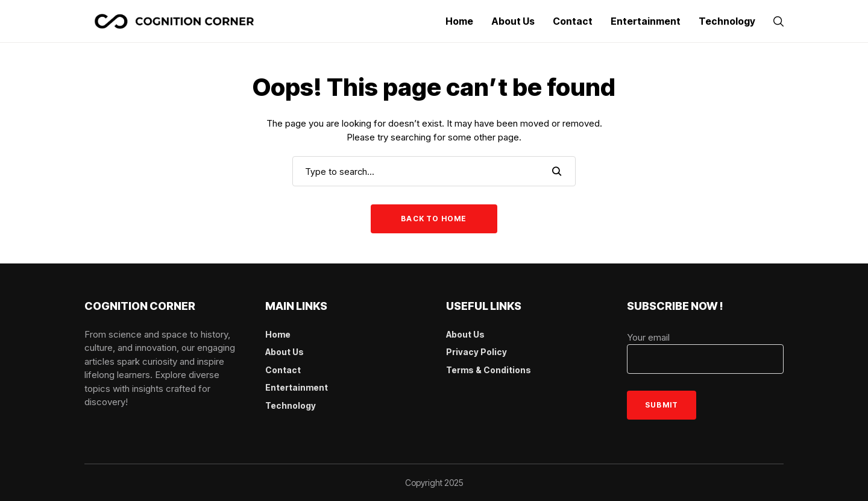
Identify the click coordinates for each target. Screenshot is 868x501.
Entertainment (297, 387)
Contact (283, 370)
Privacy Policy (476, 352)
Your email (705, 353)
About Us (285, 352)
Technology (291, 405)
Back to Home (434, 219)
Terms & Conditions (489, 370)
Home (278, 334)
